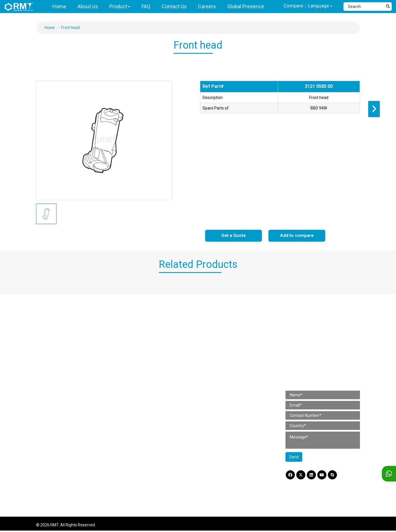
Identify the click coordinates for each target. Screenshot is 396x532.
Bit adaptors (217, 405)
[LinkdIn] (313, 476)
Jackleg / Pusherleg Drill (62, 412)
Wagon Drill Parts (139, 426)
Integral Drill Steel (222, 377)
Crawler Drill (51, 482)
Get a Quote (234, 236)
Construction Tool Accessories (234, 309)
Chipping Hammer (57, 334)
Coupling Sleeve (221, 370)
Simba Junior (52, 433)
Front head (71, 28)
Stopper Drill (51, 419)
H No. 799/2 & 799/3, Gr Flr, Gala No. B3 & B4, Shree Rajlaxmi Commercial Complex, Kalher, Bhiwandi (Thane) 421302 (327, 329)
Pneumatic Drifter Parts (145, 412)
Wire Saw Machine (57, 468)
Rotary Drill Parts (138, 355)
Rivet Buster (51, 328)
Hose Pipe (215, 328)
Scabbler (48, 376)
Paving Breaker (54, 320)
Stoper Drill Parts (139, 405)
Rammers (49, 384)
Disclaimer (295, 486)
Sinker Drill (50, 405)
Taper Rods (217, 384)
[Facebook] (291, 476)
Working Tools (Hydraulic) (229, 341)
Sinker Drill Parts (138, 391)
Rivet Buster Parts (140, 328)
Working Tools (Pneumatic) (231, 334)
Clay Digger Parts (139, 349)
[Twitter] (302, 476)
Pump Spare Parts (140, 433)
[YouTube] (324, 476)
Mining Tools (49, 393)
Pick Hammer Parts (141, 363)
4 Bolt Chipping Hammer (62, 341)
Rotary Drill (50, 355)
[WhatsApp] (389, 474)
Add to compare (297, 236)
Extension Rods (220, 391)
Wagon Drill (50, 447)
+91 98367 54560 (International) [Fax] (323, 354)
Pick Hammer (52, 363)
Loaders (48, 461)
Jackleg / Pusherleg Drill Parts (150, 398)
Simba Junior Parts (141, 419)
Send (294, 458)
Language (320, 6)
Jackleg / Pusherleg (58, 454)
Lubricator (216, 320)
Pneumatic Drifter (56, 426)
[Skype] (335, 476)
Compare (292, 6)
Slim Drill (48, 475)
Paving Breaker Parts (142, 320)
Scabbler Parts (137, 369)
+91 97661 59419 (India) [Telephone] (316, 346)
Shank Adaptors (221, 363)
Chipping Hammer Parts (145, 334)
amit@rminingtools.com (316, 371)
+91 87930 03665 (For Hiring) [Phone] (320, 363)
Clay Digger (50, 349)
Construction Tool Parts (143, 309)
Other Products (220, 412)
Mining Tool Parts (137, 379)
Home (50, 28)
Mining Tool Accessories (227, 352)
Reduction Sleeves (223, 398)
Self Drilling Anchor (224, 419)
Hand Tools (50, 369)
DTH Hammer (53, 440)
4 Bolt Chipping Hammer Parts (151, 341)
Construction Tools (55, 309)
